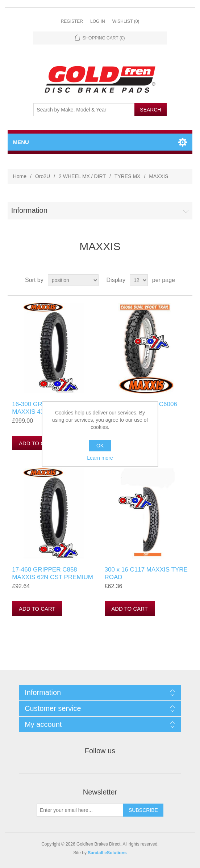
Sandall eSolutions (107, 853)
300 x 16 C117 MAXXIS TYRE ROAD (146, 573)
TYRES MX (128, 176)
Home (20, 176)
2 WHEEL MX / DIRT (82, 176)
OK (100, 446)
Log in (98, 21)
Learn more (100, 458)
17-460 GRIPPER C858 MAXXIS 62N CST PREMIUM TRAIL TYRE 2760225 (53, 577)
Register (72, 21)
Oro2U (43, 176)
